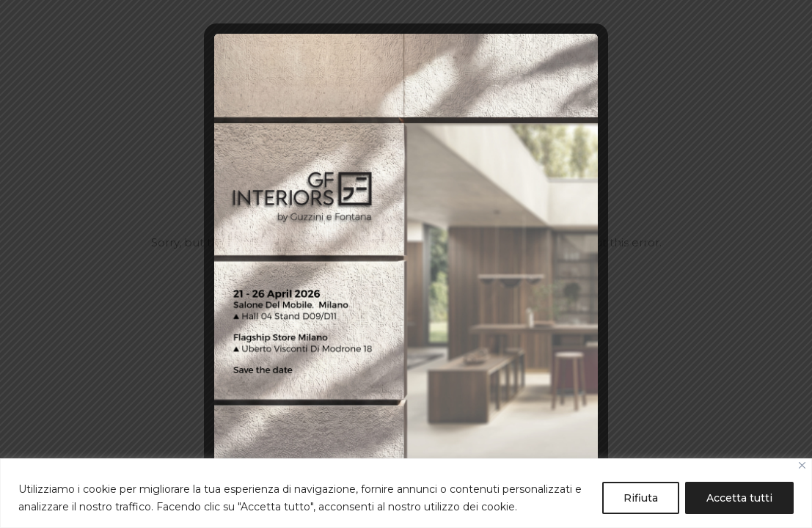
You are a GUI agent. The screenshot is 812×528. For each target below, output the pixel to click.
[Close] (802, 465)
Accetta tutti (739, 498)
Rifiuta (641, 498)
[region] (406, 493)
